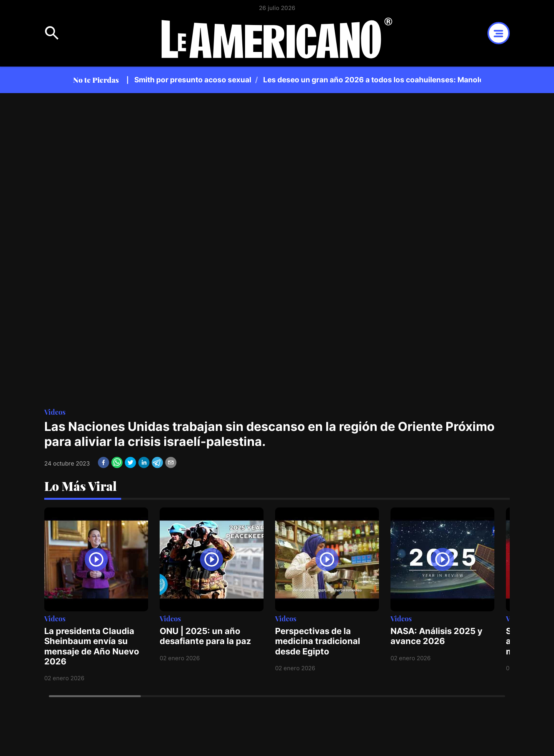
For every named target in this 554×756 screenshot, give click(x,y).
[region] (308, 80)
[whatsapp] (117, 462)
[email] (171, 462)
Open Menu (52, 33)
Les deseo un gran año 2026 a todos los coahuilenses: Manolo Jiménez (394, 80)
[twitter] (130, 462)
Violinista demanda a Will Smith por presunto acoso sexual (152, 80)
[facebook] (103, 462)
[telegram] (157, 462)
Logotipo (277, 38)
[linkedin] (144, 462)
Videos (55, 412)
